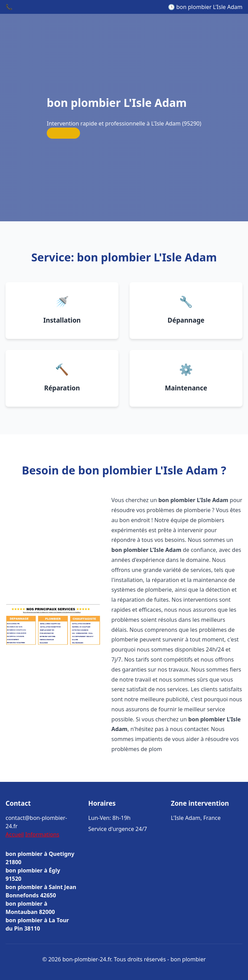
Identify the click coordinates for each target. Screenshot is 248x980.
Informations (42, 834)
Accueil (15, 834)
